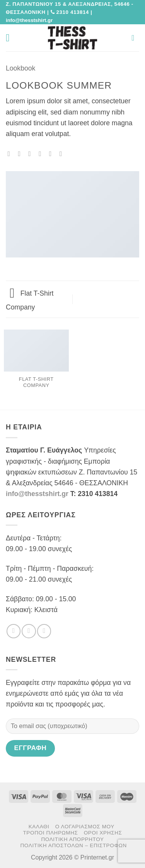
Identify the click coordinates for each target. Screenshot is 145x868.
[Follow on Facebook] (14, 631)
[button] (11, 38)
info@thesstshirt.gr (37, 494)
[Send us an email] (44, 631)
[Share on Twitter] (32, 154)
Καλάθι (39, 827)
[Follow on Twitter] (29, 631)
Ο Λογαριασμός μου (85, 827)
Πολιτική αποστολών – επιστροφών (73, 845)
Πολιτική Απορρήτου (72, 839)
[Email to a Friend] (42, 154)
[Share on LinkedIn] (63, 154)
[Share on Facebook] (21, 154)
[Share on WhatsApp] (11, 154)
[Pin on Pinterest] (53, 154)
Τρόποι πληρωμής (50, 833)
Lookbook (20, 68)
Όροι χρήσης (103, 833)
